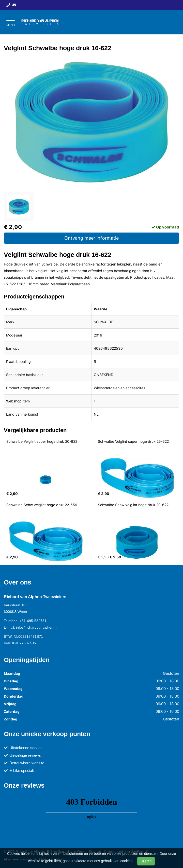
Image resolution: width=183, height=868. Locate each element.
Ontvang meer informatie (91, 238)
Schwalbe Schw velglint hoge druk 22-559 (42, 505)
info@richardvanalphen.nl (37, 627)
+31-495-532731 (33, 621)
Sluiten (146, 861)
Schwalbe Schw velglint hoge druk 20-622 (133, 505)
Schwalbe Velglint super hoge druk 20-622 (42, 441)
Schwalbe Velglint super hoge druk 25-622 (133, 441)
